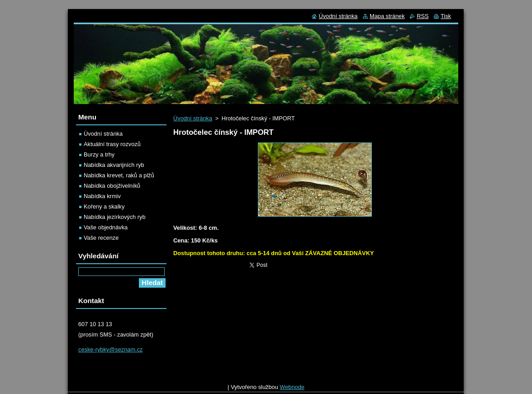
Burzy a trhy (99, 154)
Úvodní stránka (193, 118)
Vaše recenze (101, 238)
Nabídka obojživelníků (112, 186)
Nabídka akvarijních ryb (114, 165)
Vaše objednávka (106, 227)
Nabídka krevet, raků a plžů (119, 175)
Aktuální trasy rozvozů (112, 144)
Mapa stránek (387, 16)
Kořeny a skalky (104, 206)
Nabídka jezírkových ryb (115, 217)
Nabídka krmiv (102, 196)
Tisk (446, 16)
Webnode (292, 389)
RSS (423, 16)
